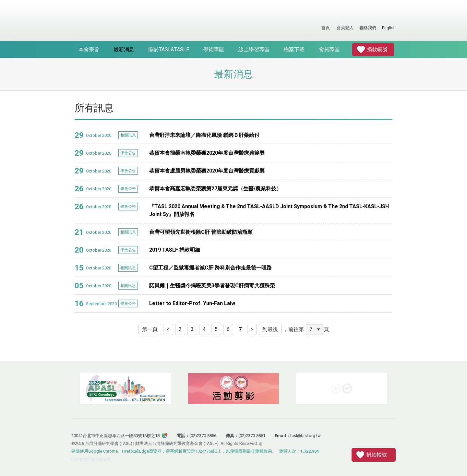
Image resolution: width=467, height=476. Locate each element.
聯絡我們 (368, 28)
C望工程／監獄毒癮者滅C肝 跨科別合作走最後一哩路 (210, 268)
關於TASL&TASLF (169, 49)
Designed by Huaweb (91, 459)
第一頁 (150, 329)
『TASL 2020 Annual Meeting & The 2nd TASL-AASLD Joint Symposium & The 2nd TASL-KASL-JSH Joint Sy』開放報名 (269, 210)
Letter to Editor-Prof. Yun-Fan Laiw (192, 303)
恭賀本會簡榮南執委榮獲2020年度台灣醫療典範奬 (207, 153)
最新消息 (124, 49)
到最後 (270, 329)
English (389, 28)
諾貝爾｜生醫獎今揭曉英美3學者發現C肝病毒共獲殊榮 (212, 286)
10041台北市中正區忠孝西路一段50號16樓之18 (115, 436)
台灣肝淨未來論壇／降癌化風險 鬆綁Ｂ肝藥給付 (204, 135)
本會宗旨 (89, 49)
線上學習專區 (254, 49)
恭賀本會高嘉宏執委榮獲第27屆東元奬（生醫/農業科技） (215, 189)
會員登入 (345, 28)
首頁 (326, 28)
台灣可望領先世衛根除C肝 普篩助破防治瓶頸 (201, 232)
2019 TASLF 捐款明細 (175, 250)
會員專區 (329, 49)
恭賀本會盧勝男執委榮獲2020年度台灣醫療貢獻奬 (207, 171)
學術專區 (214, 49)
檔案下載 (294, 49)
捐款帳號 (377, 49)
